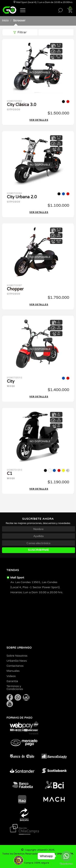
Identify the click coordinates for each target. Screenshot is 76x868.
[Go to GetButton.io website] (66, 864)
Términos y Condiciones (15, 688)
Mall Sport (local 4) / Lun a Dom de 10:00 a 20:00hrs (43, 2)
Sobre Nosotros (17, 656)
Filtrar (20, 32)
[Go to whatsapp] (66, 856)
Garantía (12, 681)
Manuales (13, 671)
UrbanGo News (17, 661)
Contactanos (15, 666)
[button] (23, 10)
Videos (11, 676)
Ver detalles (39, 120)
